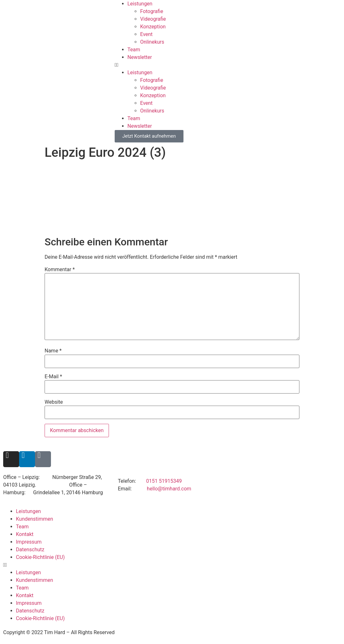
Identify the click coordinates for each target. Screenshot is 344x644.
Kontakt (25, 534)
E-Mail (53, 377)
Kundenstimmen (35, 519)
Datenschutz (30, 550)
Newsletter (140, 57)
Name (53, 351)
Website (54, 402)
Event (146, 34)
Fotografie (152, 11)
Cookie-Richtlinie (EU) (40, 557)
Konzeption (153, 27)
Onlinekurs (152, 42)
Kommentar (60, 270)
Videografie (153, 19)
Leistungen (140, 4)
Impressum (29, 542)
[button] (229, 65)
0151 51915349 (164, 481)
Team (134, 50)
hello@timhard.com (169, 489)
